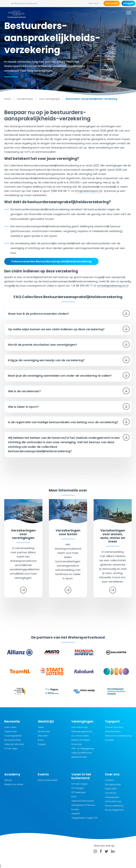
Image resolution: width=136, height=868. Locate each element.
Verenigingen (112, 797)
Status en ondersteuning (118, 736)
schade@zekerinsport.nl (113, 286)
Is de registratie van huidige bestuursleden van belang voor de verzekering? (63, 422)
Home (8, 99)
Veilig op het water (14, 744)
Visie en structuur (114, 727)
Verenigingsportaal (82, 731)
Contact (109, 780)
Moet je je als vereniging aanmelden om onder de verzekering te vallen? (60, 376)
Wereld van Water (14, 784)
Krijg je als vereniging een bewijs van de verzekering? (46, 360)
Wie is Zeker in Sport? (23, 407)
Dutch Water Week (48, 780)
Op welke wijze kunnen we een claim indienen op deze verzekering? (56, 329)
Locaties (109, 740)
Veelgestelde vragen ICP (84, 818)
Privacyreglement (114, 810)
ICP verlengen (79, 792)
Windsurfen (44, 731)
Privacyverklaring (114, 806)
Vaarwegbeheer (13, 736)
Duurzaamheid (12, 740)
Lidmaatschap (79, 727)
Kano (41, 740)
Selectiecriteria (113, 731)
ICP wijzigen (78, 788)
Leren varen (10, 727)
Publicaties (111, 789)
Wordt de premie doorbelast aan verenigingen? (42, 345)
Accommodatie (80, 736)
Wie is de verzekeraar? (24, 391)
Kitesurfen (43, 736)
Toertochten (11, 731)
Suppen (42, 744)
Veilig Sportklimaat (82, 753)
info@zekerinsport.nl (88, 191)
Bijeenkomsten (79, 757)
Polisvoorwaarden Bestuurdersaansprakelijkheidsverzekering (51, 261)
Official (8, 780)
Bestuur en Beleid (81, 740)
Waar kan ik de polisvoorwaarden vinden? (38, 314)
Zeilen (41, 727)
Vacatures (111, 793)
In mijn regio (11, 748)
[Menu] (129, 13)
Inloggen (128, 3)
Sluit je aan (112, 3)
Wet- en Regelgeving (83, 748)
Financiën (77, 744)
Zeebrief (76, 814)
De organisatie (113, 784)
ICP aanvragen (79, 784)
